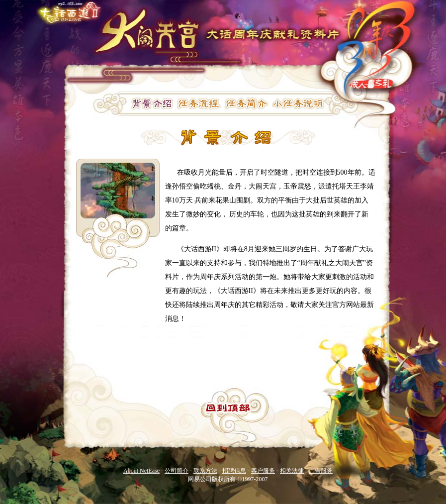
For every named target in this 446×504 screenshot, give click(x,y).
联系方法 (205, 471)
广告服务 (321, 471)
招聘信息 (234, 471)
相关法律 (292, 471)
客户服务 (263, 471)
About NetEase (141, 471)
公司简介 (177, 471)
